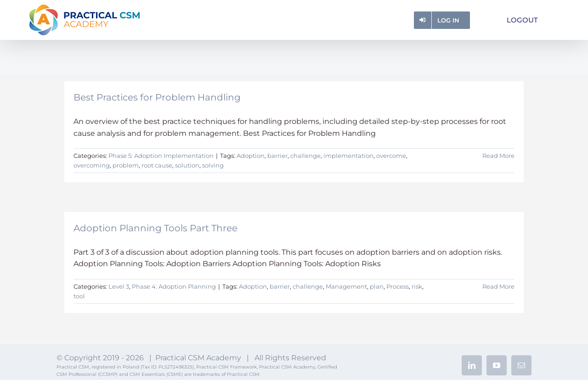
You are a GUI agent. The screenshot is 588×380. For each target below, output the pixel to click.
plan (377, 286)
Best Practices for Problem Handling (157, 97)
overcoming (92, 165)
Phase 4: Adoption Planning (174, 286)
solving (213, 165)
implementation (348, 156)
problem (126, 165)
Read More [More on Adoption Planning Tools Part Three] (498, 286)
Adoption (251, 156)
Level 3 (119, 286)
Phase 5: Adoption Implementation (161, 156)
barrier (277, 156)
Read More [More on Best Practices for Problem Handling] (498, 156)
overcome (391, 156)
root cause (157, 165)
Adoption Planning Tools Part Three (155, 228)
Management (346, 286)
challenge (305, 156)
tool (79, 296)
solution (187, 165)
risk (417, 286)
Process (398, 286)
